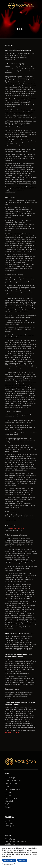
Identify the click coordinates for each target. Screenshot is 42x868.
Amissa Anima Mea (13, 781)
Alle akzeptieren (9, 860)
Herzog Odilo (11, 784)
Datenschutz (25, 852)
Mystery (9, 786)
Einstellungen (12, 852)
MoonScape (10, 778)
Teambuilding (11, 798)
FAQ (7, 804)
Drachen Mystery (13, 789)
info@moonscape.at (17, 529)
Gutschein (10, 801)
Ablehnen (22, 860)
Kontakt (9, 807)
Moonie (9, 792)
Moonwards (10, 795)
